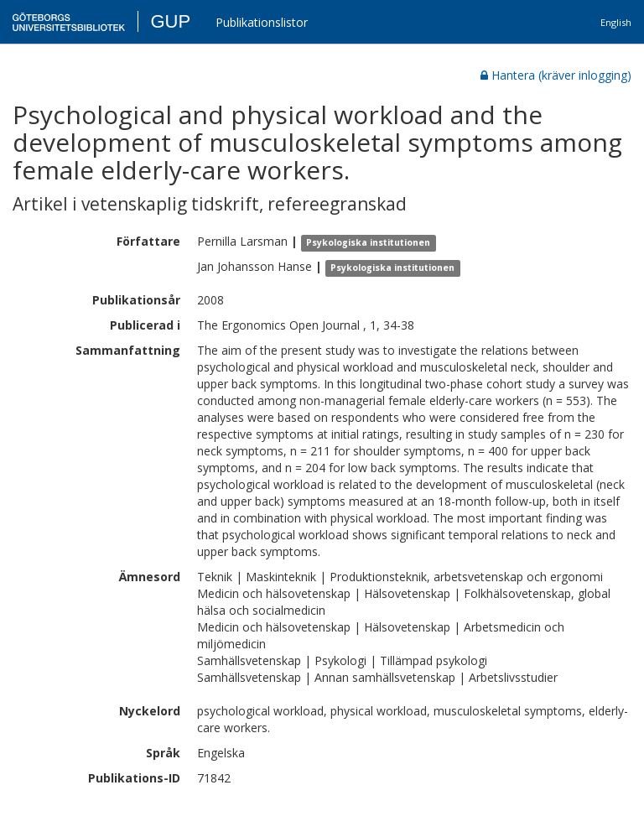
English (616, 22)
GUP (170, 21)
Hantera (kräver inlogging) (556, 75)
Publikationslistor (262, 22)
